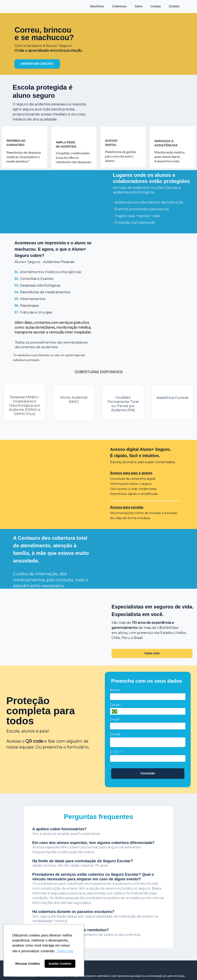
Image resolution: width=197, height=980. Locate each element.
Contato (156, 6)
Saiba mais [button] (65, 951)
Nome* (115, 690)
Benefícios (97, 6)
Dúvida (115, 734)
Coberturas (119, 6)
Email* (115, 720)
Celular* (116, 705)
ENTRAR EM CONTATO (37, 64)
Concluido (148, 773)
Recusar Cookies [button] (28, 964)
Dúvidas (174, 6)
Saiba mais (152, 653)
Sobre (139, 6)
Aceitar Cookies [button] (60, 964)
